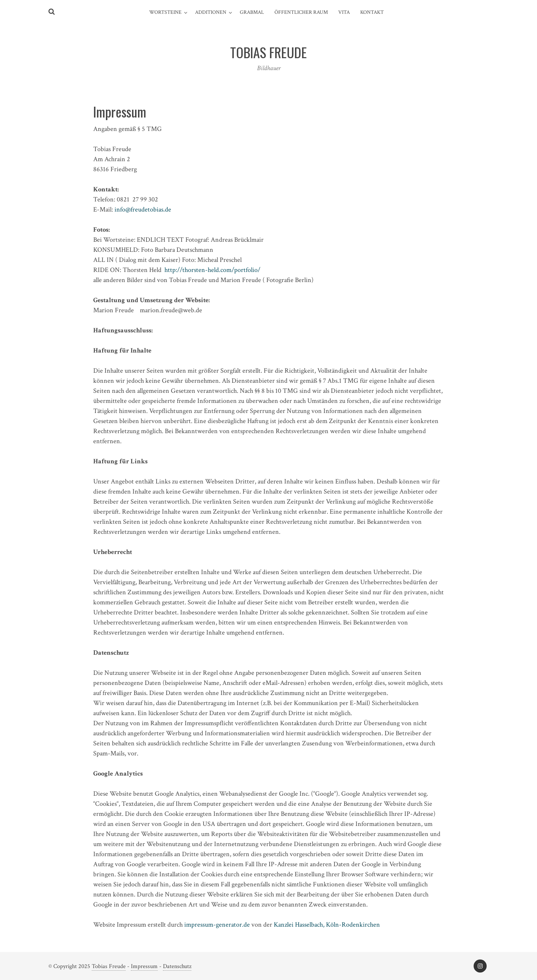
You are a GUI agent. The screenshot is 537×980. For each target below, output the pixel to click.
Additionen (211, 12)
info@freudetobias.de (143, 209)
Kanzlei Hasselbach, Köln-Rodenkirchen (327, 925)
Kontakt (372, 12)
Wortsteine (165, 12)
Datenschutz (177, 966)
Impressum (144, 966)
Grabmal (252, 12)
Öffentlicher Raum (301, 12)
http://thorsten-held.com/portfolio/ (212, 270)
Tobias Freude (109, 966)
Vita (344, 12)
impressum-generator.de (217, 925)
